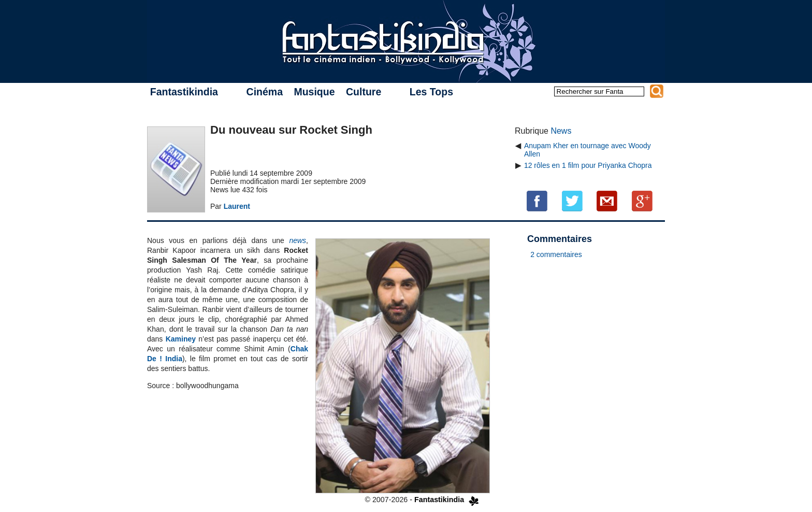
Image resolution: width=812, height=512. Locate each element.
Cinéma (265, 92)
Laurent (237, 206)
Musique (314, 92)
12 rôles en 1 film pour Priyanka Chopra (588, 165)
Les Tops (431, 92)
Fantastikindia (184, 92)
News (561, 131)
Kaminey (181, 339)
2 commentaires (556, 254)
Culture (364, 92)
